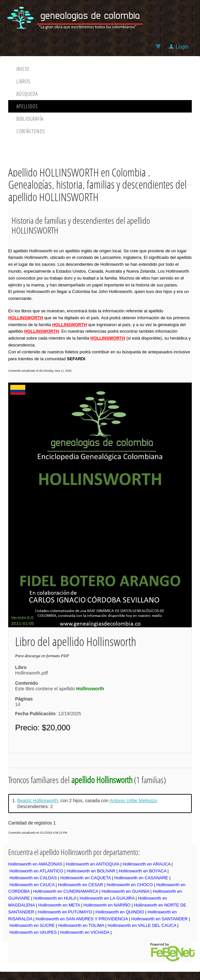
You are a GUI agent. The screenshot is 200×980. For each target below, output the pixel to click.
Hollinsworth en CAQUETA (86, 878)
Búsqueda (27, 94)
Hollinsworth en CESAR (81, 885)
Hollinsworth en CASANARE (141, 878)
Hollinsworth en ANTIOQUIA (92, 864)
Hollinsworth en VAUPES (33, 932)
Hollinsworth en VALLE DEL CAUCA (142, 925)
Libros (23, 81)
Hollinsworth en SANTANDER (160, 919)
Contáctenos (31, 131)
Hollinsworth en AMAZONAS (35, 864)
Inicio (23, 69)
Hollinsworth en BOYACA (142, 871)
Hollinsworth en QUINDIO (120, 912)
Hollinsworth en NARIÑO (107, 905)
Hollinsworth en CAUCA (32, 885)
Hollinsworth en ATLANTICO (36, 871)
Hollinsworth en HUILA (55, 898)
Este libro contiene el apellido (60, 689)
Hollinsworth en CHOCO (130, 885)
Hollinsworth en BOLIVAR (91, 871)
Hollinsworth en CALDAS (33, 878)
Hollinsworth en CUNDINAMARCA (66, 891)
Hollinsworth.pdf (32, 673)
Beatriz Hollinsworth (38, 801)
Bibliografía (30, 119)
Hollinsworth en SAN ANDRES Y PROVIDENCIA (82, 919)
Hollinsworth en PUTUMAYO (65, 912)
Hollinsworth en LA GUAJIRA (107, 898)
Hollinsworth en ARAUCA (147, 864)
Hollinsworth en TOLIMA (81, 925)
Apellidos (27, 106)
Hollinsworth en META (59, 905)
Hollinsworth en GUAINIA (125, 891)
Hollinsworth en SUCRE (32, 925)
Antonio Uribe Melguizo (133, 801)
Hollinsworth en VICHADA (85, 932)
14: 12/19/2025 (48, 709)
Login (182, 47)
